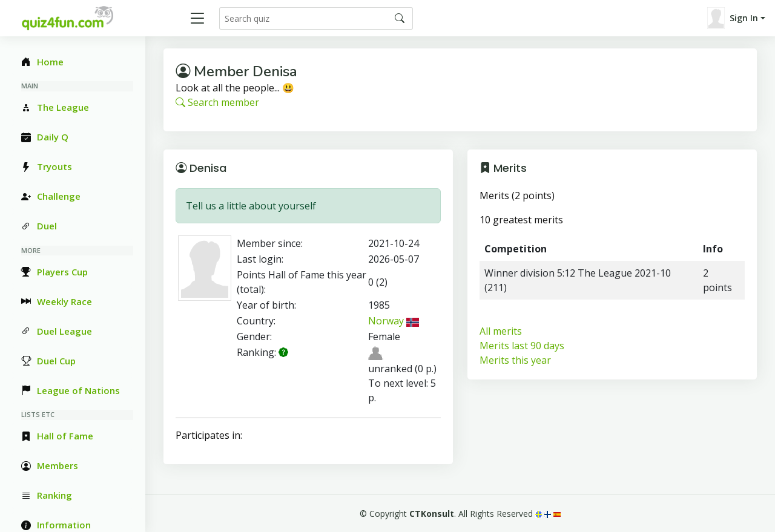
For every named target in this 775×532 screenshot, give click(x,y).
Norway (394, 321)
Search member (217, 102)
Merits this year (515, 360)
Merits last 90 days (522, 346)
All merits (501, 331)
